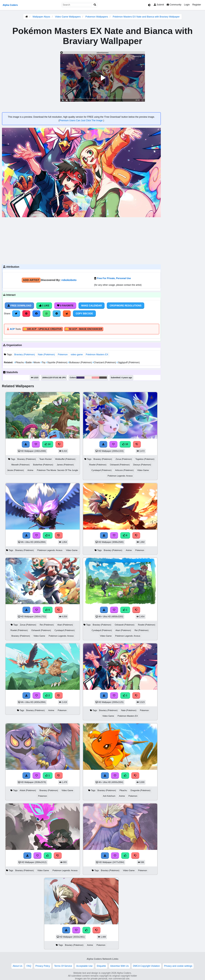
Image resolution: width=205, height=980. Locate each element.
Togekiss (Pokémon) (145, 459)
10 (125, 444)
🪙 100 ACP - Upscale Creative (43, 329)
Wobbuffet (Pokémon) (65, 459)
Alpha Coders (10, 5)
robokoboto (69, 280)
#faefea (88, 378)
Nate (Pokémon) (46, 354)
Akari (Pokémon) (65, 625)
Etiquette (101, 966)
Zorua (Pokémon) (124, 459)
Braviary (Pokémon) (25, 354)
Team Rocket (45, 459)
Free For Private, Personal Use (114, 278)
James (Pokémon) (65, 465)
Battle (28, 362)
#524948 (103, 378)
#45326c (80, 378)
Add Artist (31, 280)
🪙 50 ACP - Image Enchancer (84, 329)
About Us (17, 966)
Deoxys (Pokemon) (142, 465)
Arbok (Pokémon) (28, 790)
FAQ (29, 966)
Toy (43, 362)
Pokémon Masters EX (97, 354)
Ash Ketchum (109, 796)
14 (48, 444)
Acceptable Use (84, 966)
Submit (159, 5)
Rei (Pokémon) (47, 625)
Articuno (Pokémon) (124, 470)
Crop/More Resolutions (125, 306)
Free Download (19, 306)
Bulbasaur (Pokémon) (80, 362)
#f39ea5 (96, 378)
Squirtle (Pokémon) (57, 362)
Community (174, 5)
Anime (30, 470)
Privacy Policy (43, 966)
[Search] (95, 5)
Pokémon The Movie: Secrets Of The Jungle (58, 470)
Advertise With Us (120, 966)
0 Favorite (65, 306)
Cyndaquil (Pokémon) (102, 470)
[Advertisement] (81, 240)
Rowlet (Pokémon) (98, 465)
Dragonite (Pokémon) (140, 790)
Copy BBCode (84, 314)
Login (187, 5)
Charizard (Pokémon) (105, 362)
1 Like (44, 306)
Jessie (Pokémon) (15, 470)
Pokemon (63, 354)
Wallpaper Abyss (41, 17)
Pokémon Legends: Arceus (120, 476)
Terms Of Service (63, 966)
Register (197, 5)
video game (77, 354)
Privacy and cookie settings (178, 966)
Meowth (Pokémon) (20, 465)
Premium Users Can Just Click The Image (81, 120)
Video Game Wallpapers (68, 17)
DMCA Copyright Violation (146, 966)
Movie (37, 362)
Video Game (143, 470)
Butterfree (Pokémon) (43, 465)
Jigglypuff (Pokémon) (128, 362)
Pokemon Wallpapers (97, 17)
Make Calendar (92, 306)
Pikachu (19, 362)
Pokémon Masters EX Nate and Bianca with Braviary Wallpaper (146, 17)
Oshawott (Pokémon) (120, 465)
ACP (12, 329)
